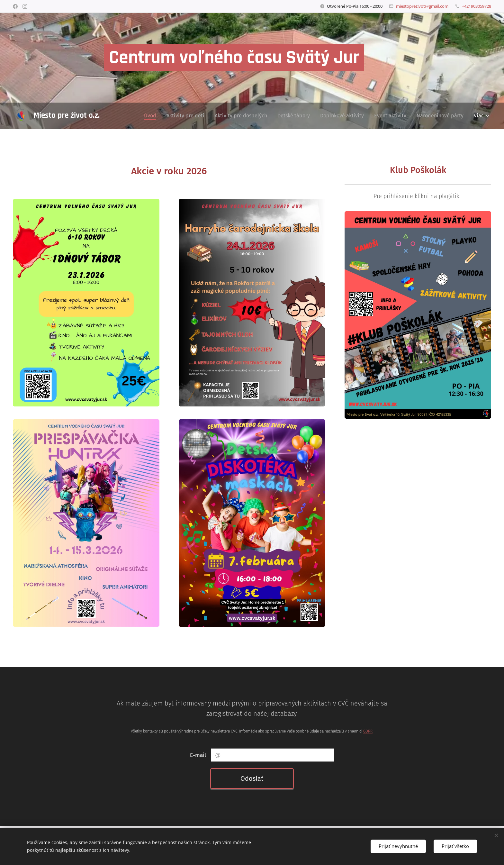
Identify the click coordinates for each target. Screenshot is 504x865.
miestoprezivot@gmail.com (422, 6)
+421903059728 (477, 6)
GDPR (368, 731)
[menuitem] (152, 116)
